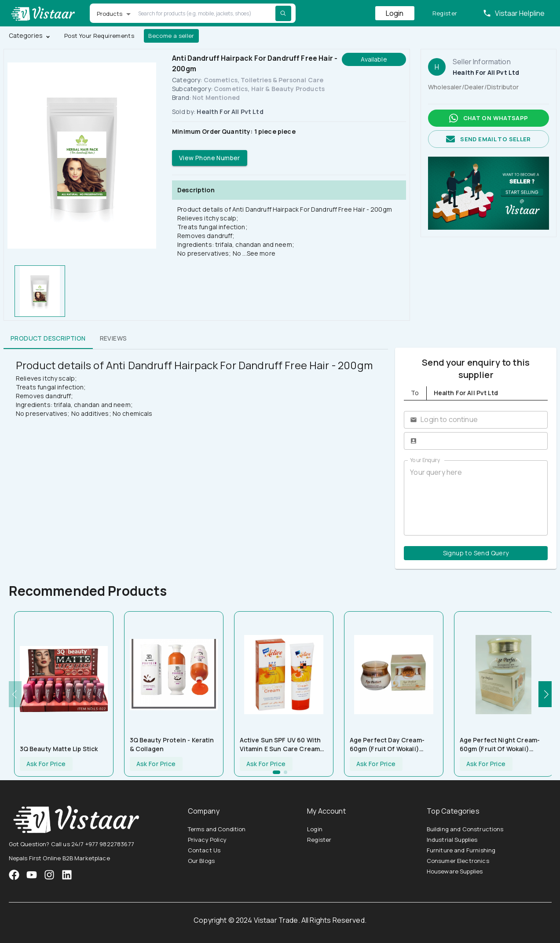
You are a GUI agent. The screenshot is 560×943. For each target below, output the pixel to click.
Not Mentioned (216, 97)
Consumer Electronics (458, 861)
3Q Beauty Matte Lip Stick (59, 749)
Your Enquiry (425, 460)
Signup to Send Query (476, 553)
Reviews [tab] (113, 338)
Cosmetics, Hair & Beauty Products (269, 89)
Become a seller (171, 36)
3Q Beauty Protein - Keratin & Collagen (172, 744)
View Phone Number (210, 158)
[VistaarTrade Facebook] (14, 875)
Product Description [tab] (48, 338)
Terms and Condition (217, 829)
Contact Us (204, 850)
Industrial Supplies (452, 840)
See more (261, 253)
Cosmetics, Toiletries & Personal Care (264, 80)
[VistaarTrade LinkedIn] (67, 875)
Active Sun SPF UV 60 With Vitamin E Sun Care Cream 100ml (280, 745)
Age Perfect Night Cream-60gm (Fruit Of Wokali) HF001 (500, 745)
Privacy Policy (207, 840)
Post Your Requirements (99, 36)
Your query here (476, 498)
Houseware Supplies (455, 871)
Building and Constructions (465, 829)
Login (395, 13)
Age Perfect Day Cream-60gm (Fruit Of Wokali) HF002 (387, 745)
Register (445, 13)
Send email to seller (489, 139)
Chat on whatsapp (489, 118)
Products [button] (110, 14)
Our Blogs (201, 861)
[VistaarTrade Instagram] (32, 875)
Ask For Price (46, 764)
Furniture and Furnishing (461, 850)
